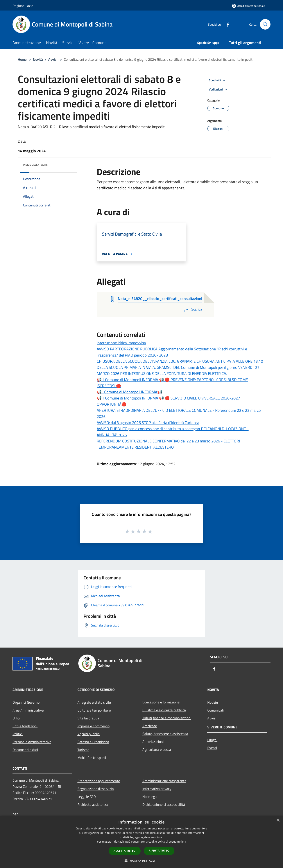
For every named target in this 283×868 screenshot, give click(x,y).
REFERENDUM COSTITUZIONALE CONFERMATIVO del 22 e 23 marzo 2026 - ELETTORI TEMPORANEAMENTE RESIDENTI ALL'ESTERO (168, 444)
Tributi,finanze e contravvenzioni (167, 718)
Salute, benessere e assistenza (165, 734)
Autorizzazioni (153, 742)
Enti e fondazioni (25, 726)
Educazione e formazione (161, 702)
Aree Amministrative (28, 710)
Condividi (218, 80)
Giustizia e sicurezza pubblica (164, 710)
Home (22, 59)
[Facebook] (226, 24)
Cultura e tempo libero (94, 710)
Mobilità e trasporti (92, 758)
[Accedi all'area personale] (248, 6)
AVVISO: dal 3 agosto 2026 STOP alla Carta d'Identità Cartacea (148, 423)
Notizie (213, 702)
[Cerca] (265, 24)
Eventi (212, 748)
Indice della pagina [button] (36, 165)
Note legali (150, 797)
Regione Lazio (23, 6)
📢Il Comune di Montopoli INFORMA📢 (129, 392)
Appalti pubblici (89, 734)
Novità (38, 59)
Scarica (193, 309)
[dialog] (141, 842)
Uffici (16, 718)
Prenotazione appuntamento (99, 781)
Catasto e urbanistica (93, 742)
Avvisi (53, 59)
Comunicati (216, 710)
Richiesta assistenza (93, 804)
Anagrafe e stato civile (94, 702)
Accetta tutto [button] (125, 851)
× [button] (278, 820)
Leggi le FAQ (87, 797)
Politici (18, 734)
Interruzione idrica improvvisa (121, 343)
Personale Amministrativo (32, 742)
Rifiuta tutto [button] (159, 851)
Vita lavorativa (88, 718)
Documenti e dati (25, 750)
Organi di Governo (26, 702)
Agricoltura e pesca (157, 749)
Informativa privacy (157, 789)
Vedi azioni (219, 90)
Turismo (83, 750)
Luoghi (212, 740)
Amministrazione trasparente (164, 781)
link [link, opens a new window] (184, 842)
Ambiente (150, 726)
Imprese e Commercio (93, 726)
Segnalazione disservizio (96, 789)
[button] (141, 861)
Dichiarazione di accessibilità (164, 804)
